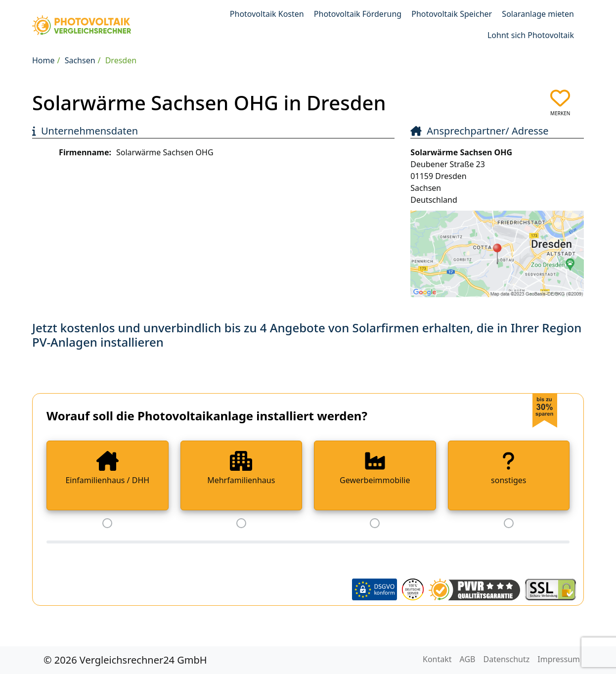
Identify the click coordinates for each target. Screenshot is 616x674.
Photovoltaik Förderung (358, 14)
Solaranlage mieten (538, 14)
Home (44, 60)
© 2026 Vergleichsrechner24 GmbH (125, 660)
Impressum (559, 659)
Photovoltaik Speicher (452, 14)
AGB (468, 659)
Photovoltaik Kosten (267, 14)
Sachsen (80, 60)
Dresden (121, 60)
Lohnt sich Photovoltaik (531, 35)
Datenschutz (507, 659)
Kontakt (437, 659)
